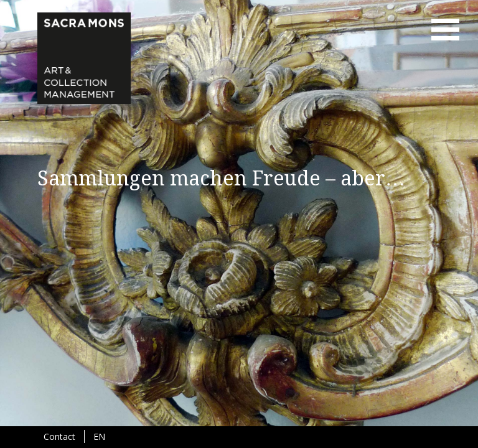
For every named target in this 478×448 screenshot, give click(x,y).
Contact (59, 436)
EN (99, 436)
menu (445, 30)
